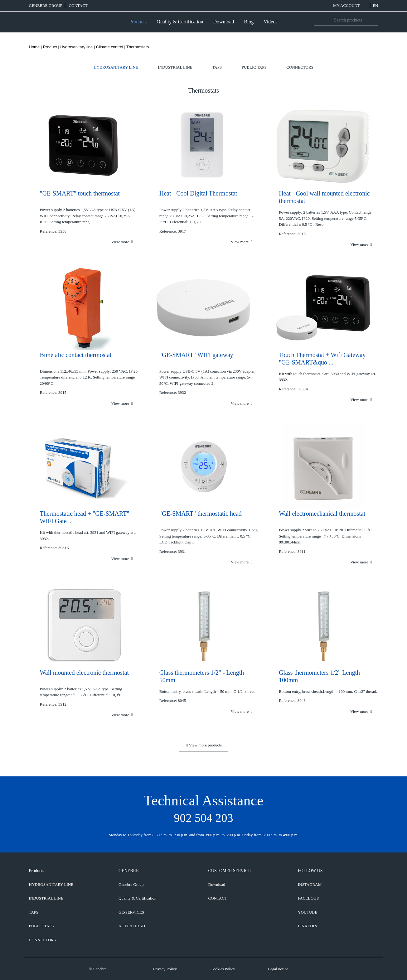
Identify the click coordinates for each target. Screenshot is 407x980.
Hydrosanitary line (76, 47)
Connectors (300, 67)
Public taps (254, 67)
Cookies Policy (223, 969)
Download (223, 22)
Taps (217, 67)
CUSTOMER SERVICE (230, 871)
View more (122, 242)
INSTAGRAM (310, 884)
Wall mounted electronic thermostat (85, 673)
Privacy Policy (165, 969)
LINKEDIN (308, 926)
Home (34, 47)
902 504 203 (204, 818)
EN (375, 5)
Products (138, 22)
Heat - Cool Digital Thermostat (198, 193)
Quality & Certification (180, 22)
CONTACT (78, 5)
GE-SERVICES (131, 912)
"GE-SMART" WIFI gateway (196, 355)
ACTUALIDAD (132, 926)
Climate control (110, 47)
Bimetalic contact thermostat (76, 355)
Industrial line (175, 67)
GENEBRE (129, 871)
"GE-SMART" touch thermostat (80, 193)
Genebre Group (46, 5)
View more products (204, 745)
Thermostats (138, 47)
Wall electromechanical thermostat (322, 514)
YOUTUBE (308, 912)
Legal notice (278, 969)
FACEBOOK (309, 898)
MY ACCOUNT (350, 5)
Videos (270, 22)
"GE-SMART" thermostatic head (201, 514)
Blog (249, 22)
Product (50, 47)
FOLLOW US (310, 871)
